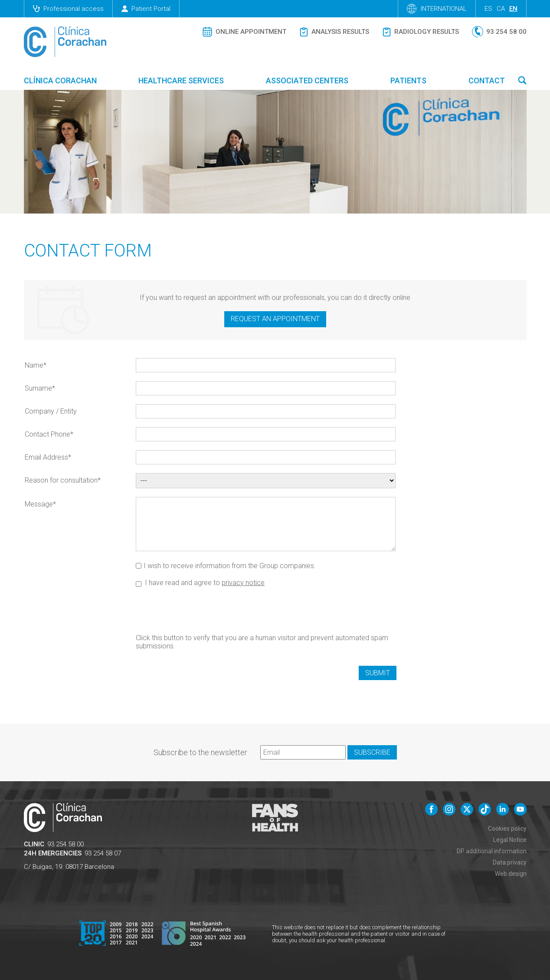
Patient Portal (146, 9)
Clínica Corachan (60, 81)
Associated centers (307, 81)
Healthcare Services (181, 81)
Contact (487, 81)
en (513, 9)
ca (501, 9)
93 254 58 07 (103, 853)
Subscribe (372, 752)
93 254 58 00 (65, 844)
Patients (408, 81)
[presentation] (202, 610)
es (488, 9)
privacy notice (243, 583)
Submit (378, 673)
